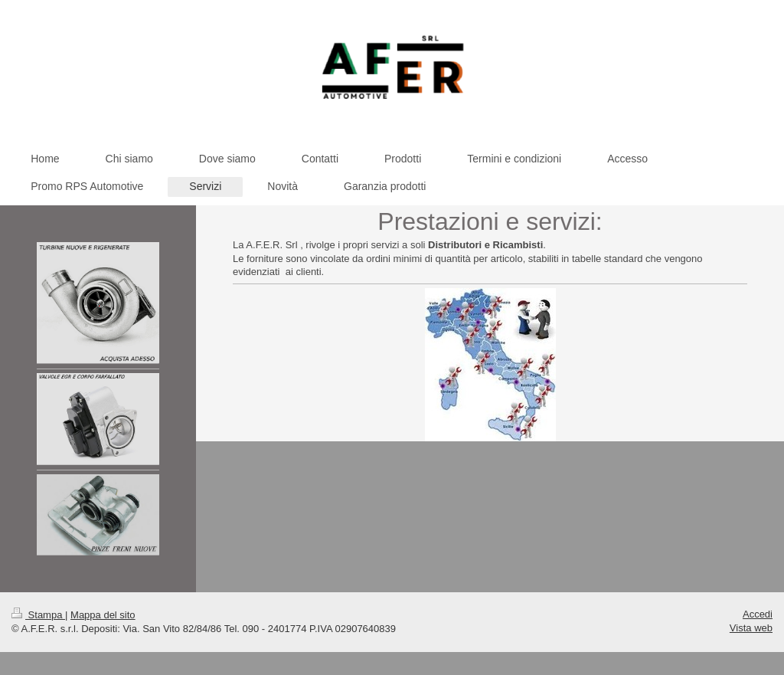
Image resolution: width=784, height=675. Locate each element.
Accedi (758, 614)
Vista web (751, 628)
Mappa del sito (103, 615)
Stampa (38, 615)
